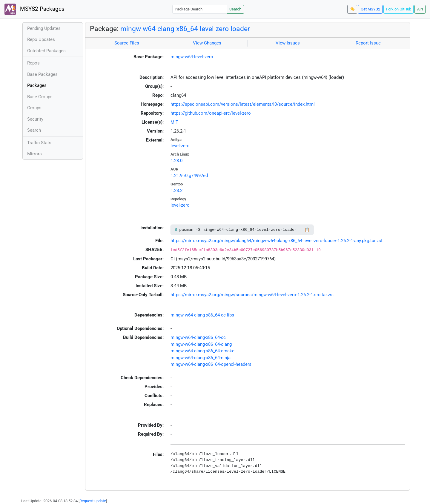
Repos (33, 63)
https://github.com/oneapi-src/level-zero (211, 113)
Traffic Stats (39, 143)
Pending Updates (44, 28)
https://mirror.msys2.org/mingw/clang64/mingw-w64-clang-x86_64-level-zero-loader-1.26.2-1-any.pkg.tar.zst (277, 241)
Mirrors (34, 154)
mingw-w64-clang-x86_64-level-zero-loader (185, 29)
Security (35, 119)
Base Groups (40, 97)
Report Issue (368, 43)
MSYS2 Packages (34, 9)
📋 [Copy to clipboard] (307, 230)
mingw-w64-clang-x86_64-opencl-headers (211, 364)
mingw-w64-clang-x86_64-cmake (202, 351)
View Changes (207, 43)
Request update (93, 501)
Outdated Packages (46, 51)
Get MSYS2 (370, 9)
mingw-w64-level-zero (192, 57)
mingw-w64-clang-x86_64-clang (201, 344)
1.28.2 (176, 190)
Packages (37, 85)
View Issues (288, 43)
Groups (34, 108)
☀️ (352, 9)
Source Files (127, 43)
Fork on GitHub (399, 9)
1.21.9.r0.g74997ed (189, 176)
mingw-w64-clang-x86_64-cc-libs (202, 315)
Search (235, 9)
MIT (174, 122)
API (420, 9)
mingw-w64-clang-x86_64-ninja (201, 358)
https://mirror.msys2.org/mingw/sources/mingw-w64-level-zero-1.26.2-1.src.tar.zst (252, 295)
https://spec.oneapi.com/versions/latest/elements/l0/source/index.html (243, 104)
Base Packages (42, 74)
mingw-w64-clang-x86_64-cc (198, 337)
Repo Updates (41, 39)
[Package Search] (200, 9)
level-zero (180, 146)
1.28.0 (176, 161)
